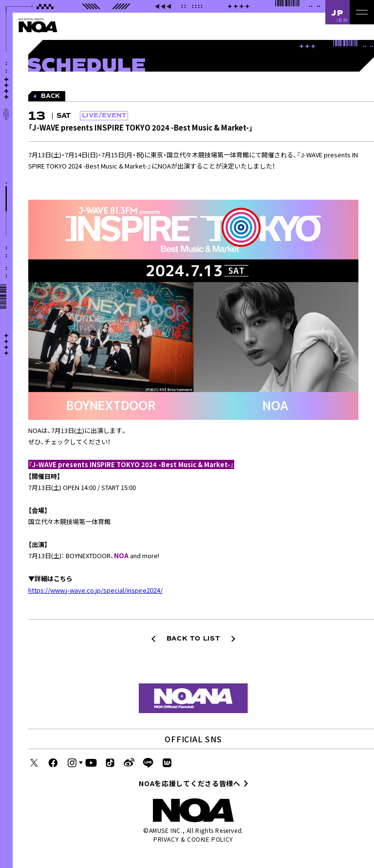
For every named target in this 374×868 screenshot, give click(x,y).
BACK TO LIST (194, 639)
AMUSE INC (165, 830)
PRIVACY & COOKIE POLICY (193, 839)
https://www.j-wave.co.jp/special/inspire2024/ (95, 590)
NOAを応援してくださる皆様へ (190, 783)
